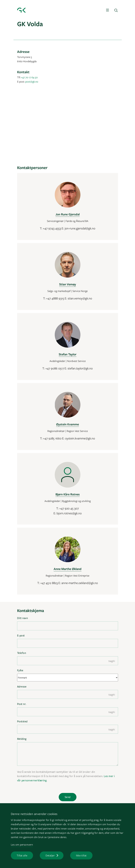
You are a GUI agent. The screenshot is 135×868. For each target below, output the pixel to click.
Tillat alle (22, 855)
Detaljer (50, 855)
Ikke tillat (81, 855)
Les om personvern (22, 845)
